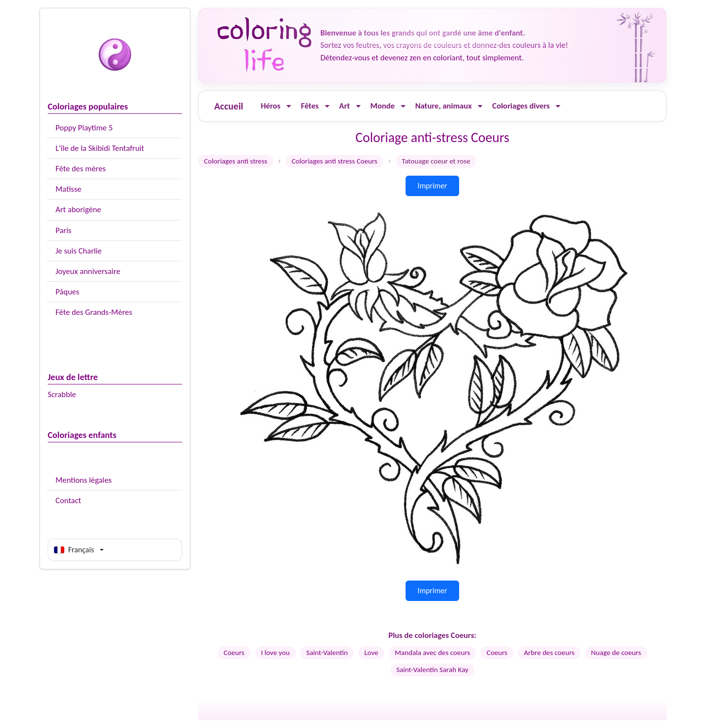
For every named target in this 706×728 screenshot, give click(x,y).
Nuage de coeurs (616, 653)
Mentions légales (84, 480)
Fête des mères (81, 169)
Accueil (229, 106)
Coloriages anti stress (236, 161)
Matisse (68, 189)
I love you (275, 653)
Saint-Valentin (327, 653)
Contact (68, 500)
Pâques (67, 292)
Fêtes (310, 106)
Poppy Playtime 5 (84, 128)
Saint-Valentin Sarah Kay (432, 670)
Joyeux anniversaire (88, 271)
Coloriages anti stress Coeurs (334, 161)
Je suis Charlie (79, 251)
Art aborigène (78, 209)
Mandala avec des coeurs (433, 653)
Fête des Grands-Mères (94, 312)
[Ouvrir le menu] (289, 106)
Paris (64, 230)
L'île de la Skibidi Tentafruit (100, 148)
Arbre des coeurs (549, 653)
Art (345, 106)
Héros (270, 106)
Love (371, 653)
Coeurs (234, 653)
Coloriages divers (521, 106)
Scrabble (62, 394)
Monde (383, 106)
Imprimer (433, 186)
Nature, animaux (444, 106)
